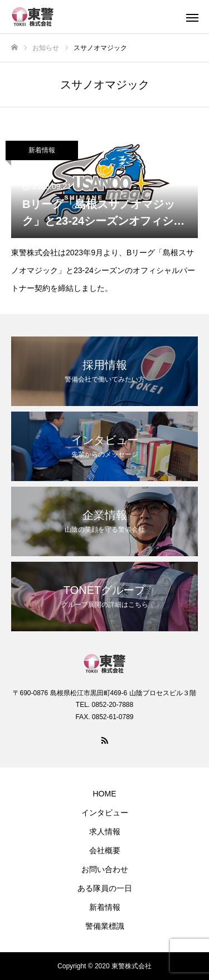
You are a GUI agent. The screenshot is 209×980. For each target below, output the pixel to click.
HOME (105, 794)
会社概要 (105, 850)
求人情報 (105, 831)
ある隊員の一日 (105, 888)
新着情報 (42, 150)
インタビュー (105, 813)
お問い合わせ (105, 869)
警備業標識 (105, 926)
